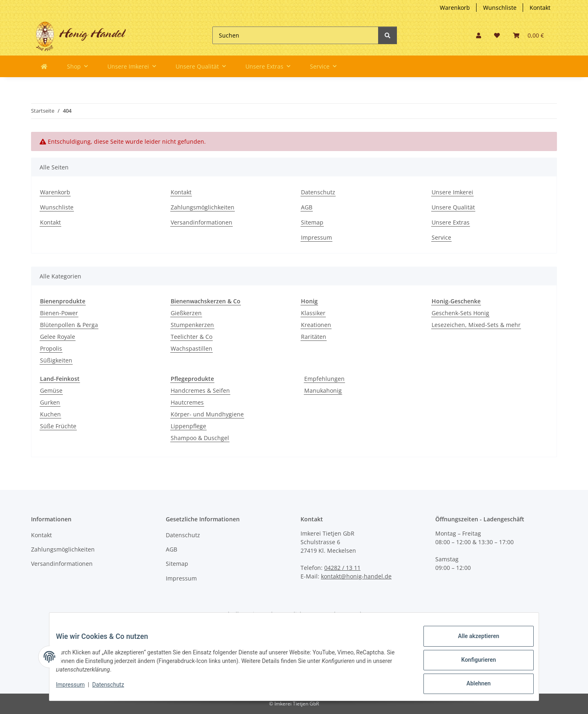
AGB (307, 207)
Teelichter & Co (192, 337)
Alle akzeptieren (472, 643)
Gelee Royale (58, 337)
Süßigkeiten (56, 360)
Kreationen (316, 325)
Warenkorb (455, 8)
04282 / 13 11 (342, 568)
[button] (479, 35)
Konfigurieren (472, 664)
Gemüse (51, 390)
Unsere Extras (451, 222)
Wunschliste (500, 8)
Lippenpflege (188, 426)
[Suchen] (295, 35)
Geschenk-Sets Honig (460, 313)
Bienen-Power (59, 313)
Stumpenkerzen (192, 325)
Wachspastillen (192, 348)
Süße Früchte (58, 426)
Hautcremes (187, 402)
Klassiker (313, 313)
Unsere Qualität (453, 207)
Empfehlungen (324, 379)
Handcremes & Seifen (200, 390)
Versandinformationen (202, 222)
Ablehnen (472, 685)
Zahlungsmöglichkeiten (203, 207)
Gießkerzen (186, 313)
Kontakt (540, 8)
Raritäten (314, 337)
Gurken (50, 402)
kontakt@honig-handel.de (356, 576)
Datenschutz (318, 192)
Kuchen (50, 414)
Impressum (316, 237)
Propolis (51, 348)
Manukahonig (323, 390)
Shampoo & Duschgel (200, 438)
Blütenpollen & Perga (69, 325)
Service (441, 237)
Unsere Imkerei (452, 192)
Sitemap (312, 222)
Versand (350, 614)
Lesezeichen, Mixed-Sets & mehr (476, 325)
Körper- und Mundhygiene (207, 414)
